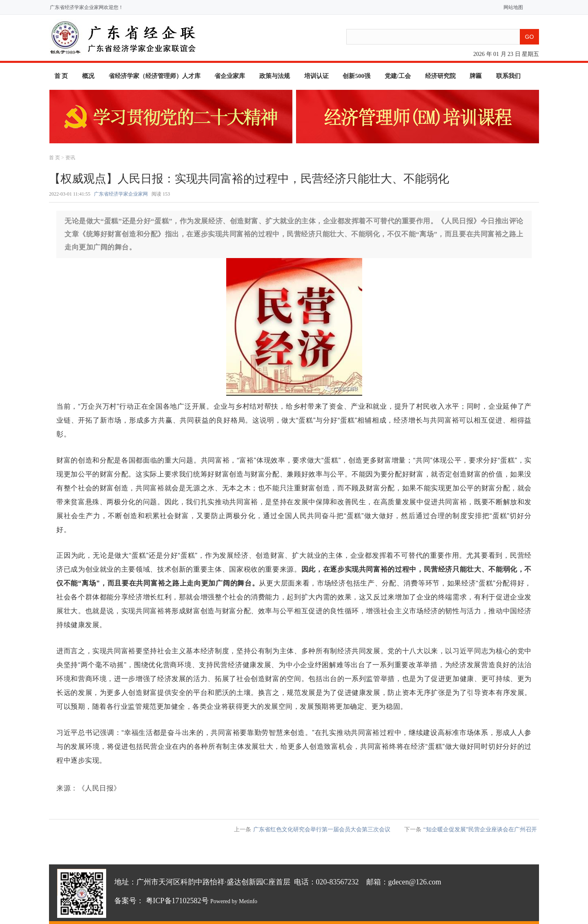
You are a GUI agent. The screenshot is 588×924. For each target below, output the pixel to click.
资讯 (70, 158)
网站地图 (511, 7)
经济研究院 (440, 76)
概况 (88, 76)
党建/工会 (398, 76)
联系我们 (508, 76)
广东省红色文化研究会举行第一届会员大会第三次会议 (322, 829)
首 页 (61, 76)
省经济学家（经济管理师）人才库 (155, 76)
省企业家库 (230, 76)
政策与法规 (275, 76)
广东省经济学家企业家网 (121, 194)
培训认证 (316, 76)
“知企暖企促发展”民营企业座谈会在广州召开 (480, 829)
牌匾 (476, 76)
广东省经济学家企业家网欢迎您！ (87, 7)
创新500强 (356, 76)
